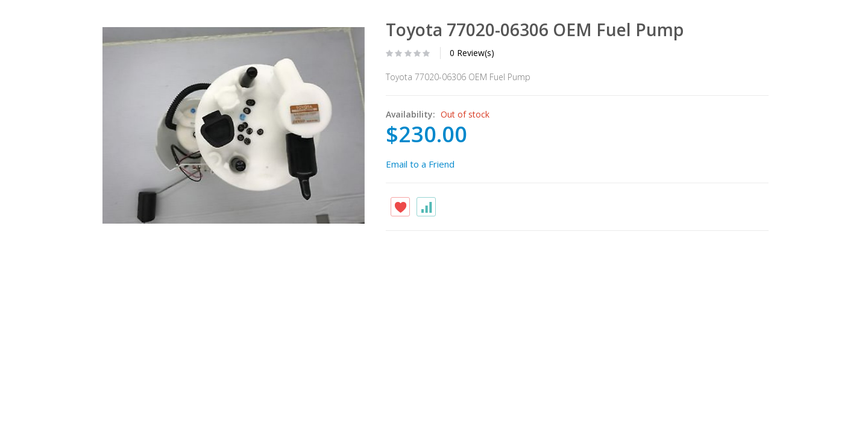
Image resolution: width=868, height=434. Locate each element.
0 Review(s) (472, 53)
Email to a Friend (420, 164)
